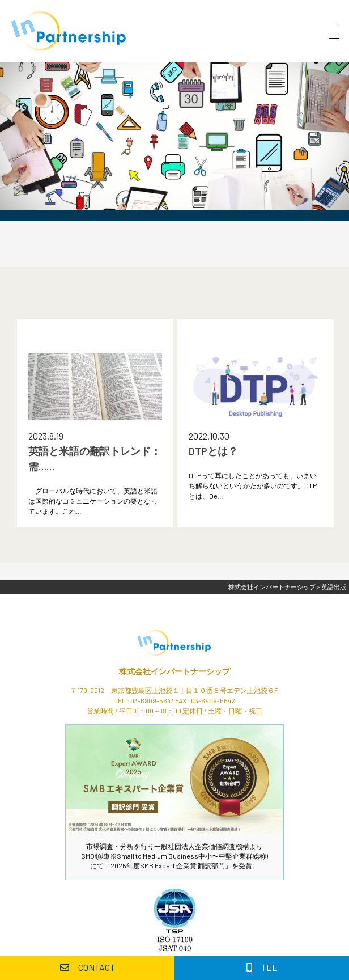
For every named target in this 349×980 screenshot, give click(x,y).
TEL (262, 967)
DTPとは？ (213, 451)
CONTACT (88, 967)
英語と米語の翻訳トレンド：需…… (95, 459)
